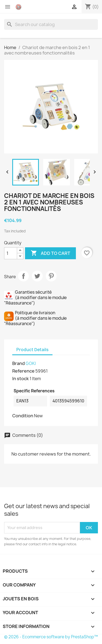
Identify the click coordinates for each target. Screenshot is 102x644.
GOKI (31, 363)
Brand (18, 363)
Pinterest (51, 276)
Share (23, 276)
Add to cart (50, 253)
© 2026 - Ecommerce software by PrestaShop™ (51, 637)
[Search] (51, 24)
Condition (23, 416)
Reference (23, 371)
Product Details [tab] (32, 350)
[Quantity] (11, 253)
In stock (21, 379)
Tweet (37, 276)
